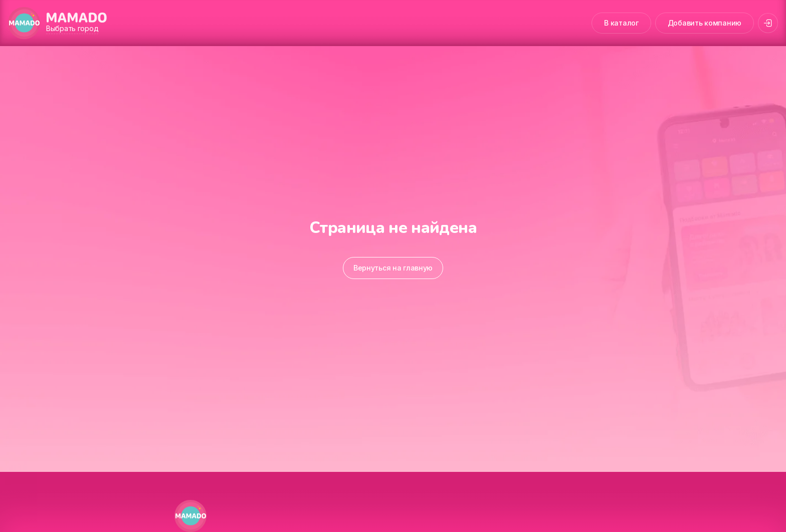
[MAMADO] (24, 23)
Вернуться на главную (393, 268)
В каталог (621, 23)
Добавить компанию (705, 23)
